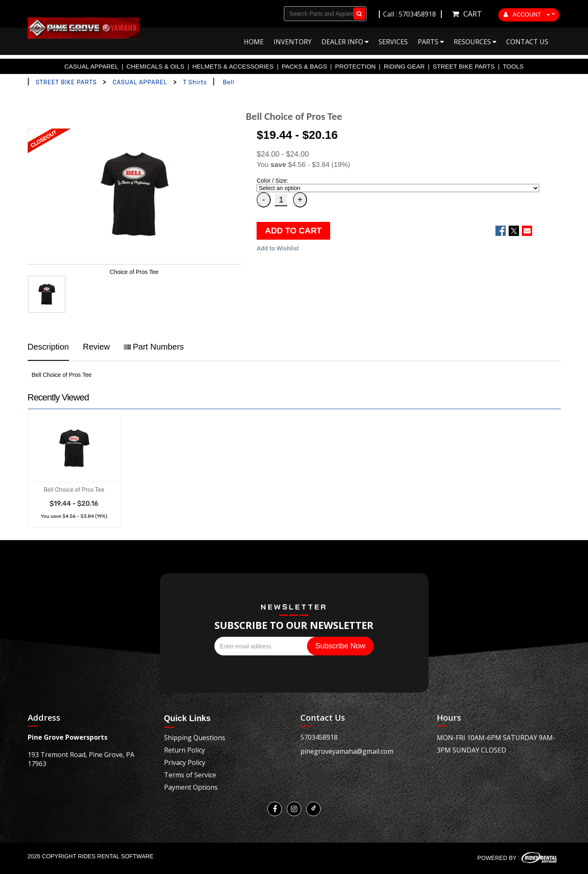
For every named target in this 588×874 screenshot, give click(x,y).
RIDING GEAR (404, 66)
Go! (358, 14)
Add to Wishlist (278, 248)
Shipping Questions (195, 738)
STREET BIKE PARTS (464, 66)
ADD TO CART (293, 231)
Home (254, 42)
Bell (229, 82)
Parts (431, 42)
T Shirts (195, 82)
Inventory (293, 42)
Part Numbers (154, 347)
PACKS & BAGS (305, 66)
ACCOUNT (527, 14)
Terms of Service (190, 775)
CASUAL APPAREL (92, 66)
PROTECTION (355, 66)
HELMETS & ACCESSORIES (233, 66)
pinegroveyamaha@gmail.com (347, 751)
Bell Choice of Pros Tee (74, 490)
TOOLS (513, 66)
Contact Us (527, 42)
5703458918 (319, 737)
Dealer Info (345, 42)
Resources (475, 42)
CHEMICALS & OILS (155, 66)
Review (96, 347)
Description (48, 347)
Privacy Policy (185, 762)
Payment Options (191, 787)
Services (393, 42)
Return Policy (184, 750)
